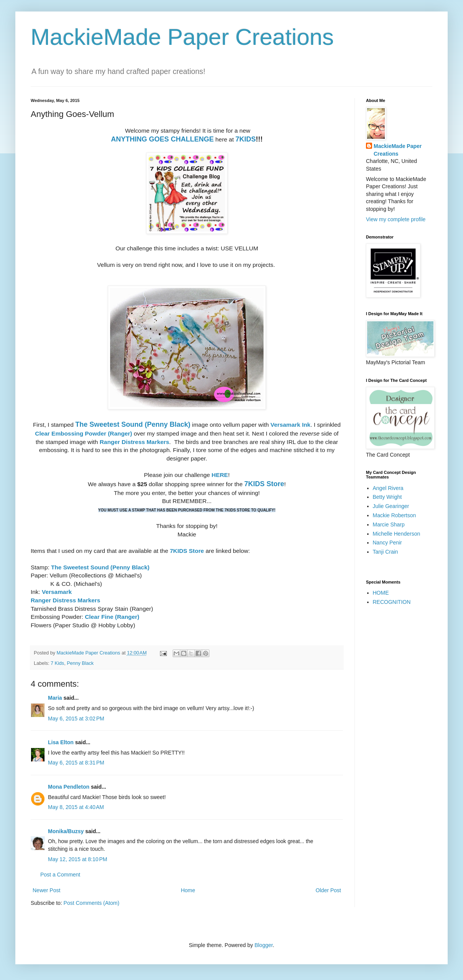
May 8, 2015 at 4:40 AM (76, 807)
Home (188, 890)
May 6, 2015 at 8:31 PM (76, 763)
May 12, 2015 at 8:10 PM (77, 859)
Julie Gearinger (391, 506)
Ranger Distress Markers (134, 442)
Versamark (57, 592)
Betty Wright (387, 497)
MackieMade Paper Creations (182, 37)
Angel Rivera (388, 488)
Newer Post (46, 890)
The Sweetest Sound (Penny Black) (133, 424)
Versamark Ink (290, 425)
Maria (55, 698)
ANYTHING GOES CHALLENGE (162, 139)
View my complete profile (396, 219)
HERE (220, 475)
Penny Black (80, 663)
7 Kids (57, 663)
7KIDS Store (264, 484)
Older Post (328, 890)
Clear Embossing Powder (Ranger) (83, 433)
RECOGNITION (392, 602)
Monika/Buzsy (66, 831)
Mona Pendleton (69, 787)
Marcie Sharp (389, 525)
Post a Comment (60, 875)
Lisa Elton (61, 742)
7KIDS (246, 139)
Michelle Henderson (397, 534)
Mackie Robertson (395, 515)
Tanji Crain (386, 552)
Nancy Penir (387, 543)
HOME (381, 593)
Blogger (263, 945)
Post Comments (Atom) (91, 903)
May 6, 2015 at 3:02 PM (76, 719)
